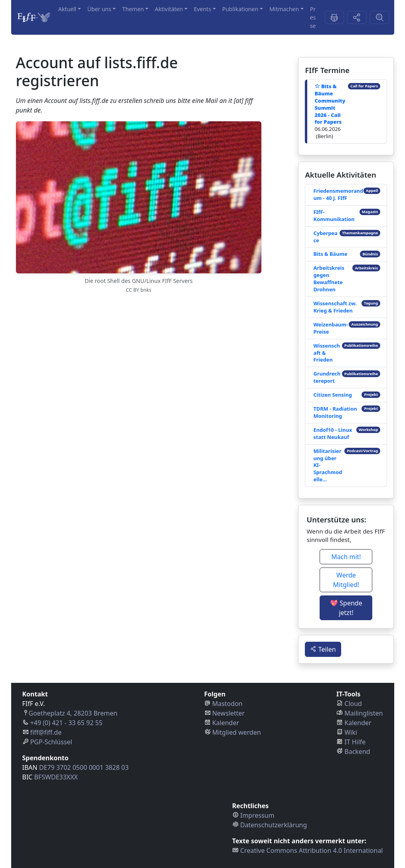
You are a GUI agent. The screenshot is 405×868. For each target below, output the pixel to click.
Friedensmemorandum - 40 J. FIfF (338, 194)
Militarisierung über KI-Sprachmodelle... (328, 465)
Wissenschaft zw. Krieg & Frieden (335, 307)
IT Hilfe (355, 742)
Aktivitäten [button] (169, 9)
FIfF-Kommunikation (334, 216)
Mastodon (227, 704)
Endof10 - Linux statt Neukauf (333, 433)
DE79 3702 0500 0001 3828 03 (84, 767)
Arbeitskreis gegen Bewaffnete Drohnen (329, 279)
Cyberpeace (325, 237)
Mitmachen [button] (284, 9)
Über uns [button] (99, 9)
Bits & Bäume (330, 254)
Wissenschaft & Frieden (326, 353)
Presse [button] (313, 17)
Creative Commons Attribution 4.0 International (312, 850)
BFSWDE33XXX (56, 777)
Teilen (323, 649)
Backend (357, 751)
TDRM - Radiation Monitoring (335, 412)
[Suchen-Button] (380, 17)
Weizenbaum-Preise (331, 328)
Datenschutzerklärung (274, 825)
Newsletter (228, 713)
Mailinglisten (364, 713)
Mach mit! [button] (346, 557)
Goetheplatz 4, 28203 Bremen (73, 713)
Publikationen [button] (240, 9)
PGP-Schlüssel (51, 742)
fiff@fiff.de (46, 732)
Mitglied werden (237, 732)
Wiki (351, 732)
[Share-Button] (357, 17)
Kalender (226, 723)
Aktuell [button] (67, 9)
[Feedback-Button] (335, 17)
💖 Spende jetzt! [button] (346, 608)
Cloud (353, 704)
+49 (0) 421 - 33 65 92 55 (66, 723)
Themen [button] (133, 9)
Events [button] (202, 9)
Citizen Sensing (333, 395)
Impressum (257, 815)
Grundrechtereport (327, 377)
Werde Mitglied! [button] (346, 580)
